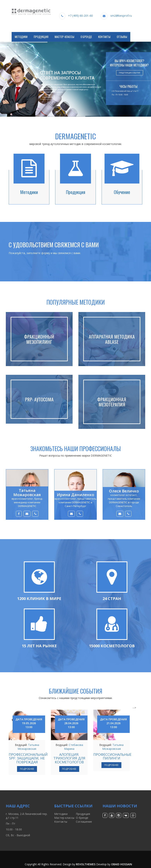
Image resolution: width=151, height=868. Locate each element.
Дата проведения (29, 723)
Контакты (104, 37)
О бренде (82, 818)
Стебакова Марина (74, 747)
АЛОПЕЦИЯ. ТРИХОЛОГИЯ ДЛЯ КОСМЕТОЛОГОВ (69, 758)
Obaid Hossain (122, 864)
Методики (21, 37)
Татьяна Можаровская (28, 747)
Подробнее (47, 97)
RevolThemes (86, 864)
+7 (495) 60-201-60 (80, 16)
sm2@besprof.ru (121, 16)
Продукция (41, 37)
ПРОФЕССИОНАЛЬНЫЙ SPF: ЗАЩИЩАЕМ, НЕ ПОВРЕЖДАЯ (28, 758)
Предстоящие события (130, 73)
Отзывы (122, 37)
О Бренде (86, 37)
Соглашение (84, 822)
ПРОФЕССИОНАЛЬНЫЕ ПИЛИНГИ (112, 756)
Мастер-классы (64, 37)
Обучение (122, 192)
